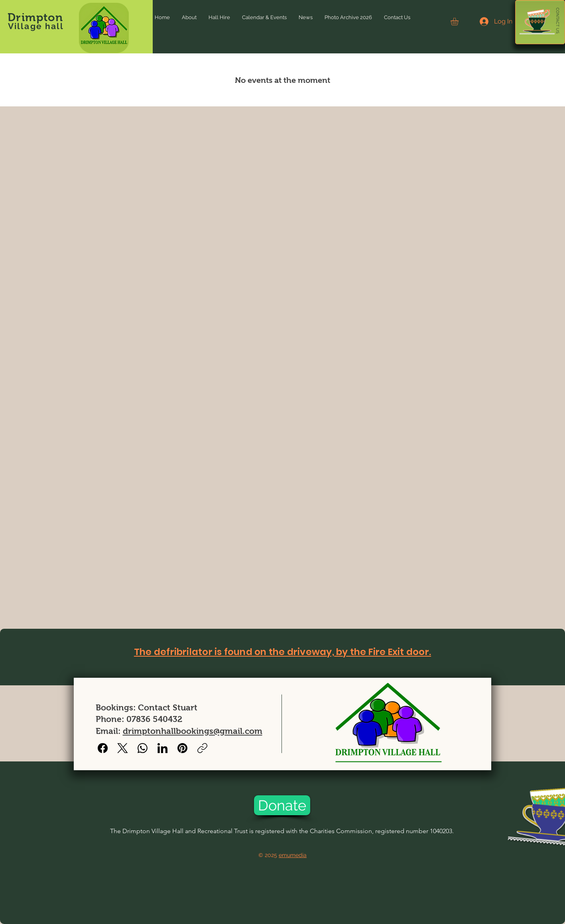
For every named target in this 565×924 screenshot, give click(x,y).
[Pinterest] (182, 748)
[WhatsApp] (143, 748)
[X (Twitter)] (123, 748)
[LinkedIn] (162, 748)
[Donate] (282, 805)
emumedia (293, 855)
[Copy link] (202, 748)
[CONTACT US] (558, 21)
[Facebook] (103, 748)
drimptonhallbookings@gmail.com (193, 731)
